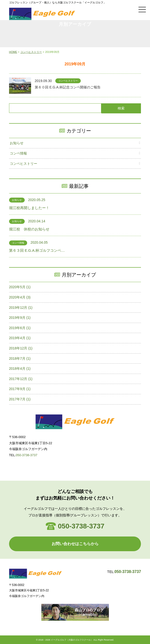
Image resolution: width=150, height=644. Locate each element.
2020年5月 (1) (20, 287)
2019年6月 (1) (20, 328)
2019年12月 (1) (21, 308)
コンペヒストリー (31, 52)
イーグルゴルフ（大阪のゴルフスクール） (72, 640)
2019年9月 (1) (20, 318)
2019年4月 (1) (20, 338)
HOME (13, 52)
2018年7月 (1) (20, 358)
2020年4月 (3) (20, 297)
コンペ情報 (18, 153)
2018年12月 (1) (21, 348)
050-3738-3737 (26, 455)
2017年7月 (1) (20, 399)
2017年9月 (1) (20, 389)
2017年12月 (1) (21, 379)
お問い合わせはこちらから (75, 544)
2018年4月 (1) (20, 369)
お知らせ (17, 143)
